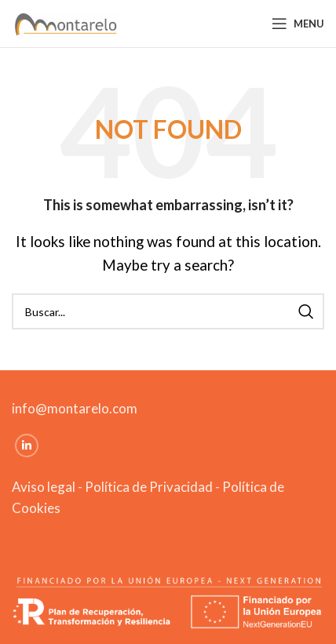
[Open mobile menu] (298, 24)
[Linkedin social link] (27, 446)
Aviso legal (44, 487)
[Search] (168, 311)
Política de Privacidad (149, 487)
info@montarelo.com (75, 408)
